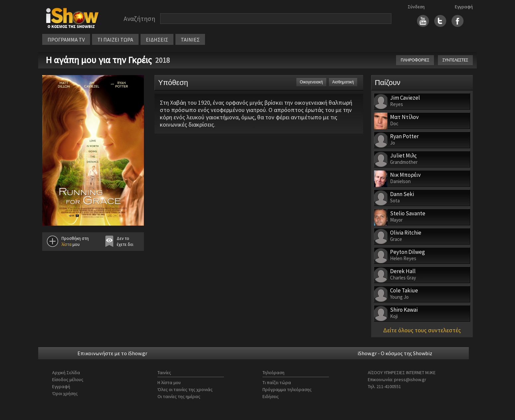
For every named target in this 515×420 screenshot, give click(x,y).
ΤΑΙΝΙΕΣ (190, 40)
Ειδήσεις (271, 396)
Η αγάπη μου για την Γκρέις (99, 60)
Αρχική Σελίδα (66, 372)
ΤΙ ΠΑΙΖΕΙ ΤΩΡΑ (115, 40)
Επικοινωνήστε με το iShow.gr (112, 353)
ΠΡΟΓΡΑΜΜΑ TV (66, 40)
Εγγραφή (464, 7)
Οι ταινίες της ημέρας (179, 396)
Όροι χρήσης (65, 393)
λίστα (66, 244)
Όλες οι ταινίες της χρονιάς (185, 389)
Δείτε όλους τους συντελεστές (422, 330)
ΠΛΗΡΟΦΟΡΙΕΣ (415, 60)
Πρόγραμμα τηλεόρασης (287, 389)
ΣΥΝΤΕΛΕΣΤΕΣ (455, 60)
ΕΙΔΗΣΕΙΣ (157, 40)
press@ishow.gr (410, 379)
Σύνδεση (416, 7)
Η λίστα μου (169, 382)
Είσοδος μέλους (68, 379)
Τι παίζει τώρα (277, 382)
